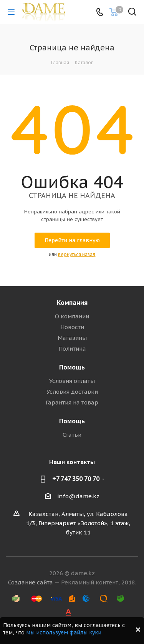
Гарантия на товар (72, 402)
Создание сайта (31, 582)
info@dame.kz (78, 496)
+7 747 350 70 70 (76, 479)
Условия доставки (72, 392)
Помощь (72, 367)
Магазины (72, 338)
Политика (72, 349)
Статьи (72, 435)
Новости (72, 327)
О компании (72, 316)
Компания (72, 303)
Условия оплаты (72, 381)
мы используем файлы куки (64, 632)
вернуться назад (77, 254)
